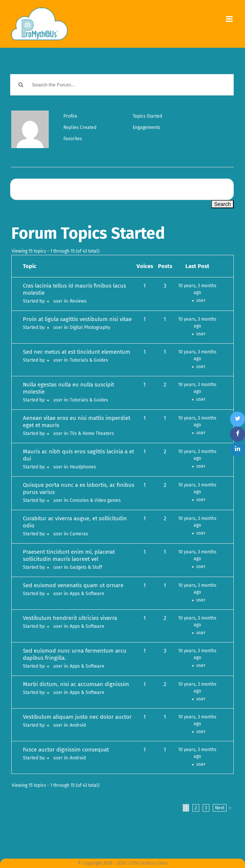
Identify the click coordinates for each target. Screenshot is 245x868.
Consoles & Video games (95, 500)
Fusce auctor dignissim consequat (66, 750)
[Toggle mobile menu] (230, 19)
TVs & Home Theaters (92, 433)
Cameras (79, 534)
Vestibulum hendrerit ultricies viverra (70, 618)
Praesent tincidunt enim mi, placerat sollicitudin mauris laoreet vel (69, 555)
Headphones (83, 467)
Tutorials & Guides (89, 360)
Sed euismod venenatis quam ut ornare (73, 585)
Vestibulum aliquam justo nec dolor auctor (77, 717)
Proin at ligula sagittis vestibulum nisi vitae (77, 319)
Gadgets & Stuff (86, 567)
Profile (70, 116)
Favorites (73, 139)
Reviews (78, 301)
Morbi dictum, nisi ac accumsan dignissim (76, 684)
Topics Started (147, 116)
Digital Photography (90, 327)
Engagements (147, 127)
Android (78, 725)
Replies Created (80, 127)
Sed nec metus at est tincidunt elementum (77, 352)
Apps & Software (87, 594)
